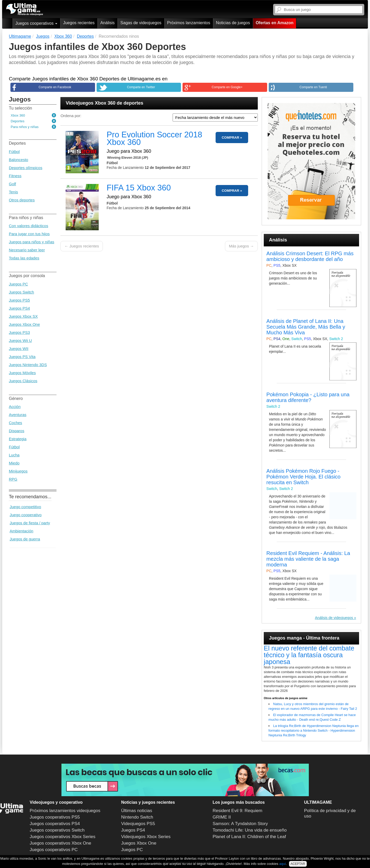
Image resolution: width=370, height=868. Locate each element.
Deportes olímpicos (26, 168)
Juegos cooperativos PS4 (55, 824)
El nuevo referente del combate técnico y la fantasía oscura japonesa (309, 655)
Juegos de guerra (25, 539)
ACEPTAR (298, 864)
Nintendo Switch (137, 817)
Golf (12, 184)
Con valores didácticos (29, 226)
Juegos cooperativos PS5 (55, 817)
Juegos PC (18, 284)
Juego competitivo (25, 507)
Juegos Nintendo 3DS (28, 365)
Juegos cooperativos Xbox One (60, 843)
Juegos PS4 (19, 308)
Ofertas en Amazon (275, 23)
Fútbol (14, 152)
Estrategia (18, 439)
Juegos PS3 (19, 332)
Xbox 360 (18, 115)
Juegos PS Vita (22, 357)
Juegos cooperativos (36, 23)
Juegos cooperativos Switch (57, 830)
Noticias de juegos (233, 23)
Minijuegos (18, 471)
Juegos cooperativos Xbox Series (62, 837)
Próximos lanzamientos (189, 23)
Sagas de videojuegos (141, 23)
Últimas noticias (137, 811)
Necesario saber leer (27, 250)
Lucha (14, 455)
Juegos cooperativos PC (54, 850)
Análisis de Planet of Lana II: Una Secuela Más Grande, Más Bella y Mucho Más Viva (306, 327)
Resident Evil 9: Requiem (238, 811)
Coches (15, 423)
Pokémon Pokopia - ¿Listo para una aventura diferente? (308, 397)
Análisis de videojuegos (334, 618)
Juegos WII (19, 349)
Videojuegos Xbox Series (146, 837)
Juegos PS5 (19, 300)
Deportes (18, 121)
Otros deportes (22, 200)
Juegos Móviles (22, 373)
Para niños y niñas (25, 127)
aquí (282, 864)
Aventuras (18, 415)
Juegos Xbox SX (23, 316)
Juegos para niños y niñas (32, 242)
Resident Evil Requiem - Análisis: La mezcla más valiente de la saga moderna (308, 559)
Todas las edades (24, 258)
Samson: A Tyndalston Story (240, 824)
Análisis (107, 23)
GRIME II (222, 817)
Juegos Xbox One (24, 324)
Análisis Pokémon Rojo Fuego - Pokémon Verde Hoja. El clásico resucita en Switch (303, 477)
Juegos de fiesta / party (30, 523)
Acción (15, 407)
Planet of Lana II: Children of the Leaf (249, 837)
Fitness (15, 176)
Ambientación (21, 531)
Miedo (14, 463)
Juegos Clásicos (23, 381)
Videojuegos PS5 (138, 824)
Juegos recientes (79, 23)
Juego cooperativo (26, 515)
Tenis (13, 192)
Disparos (17, 431)
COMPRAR (230, 138)
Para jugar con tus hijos (29, 234)
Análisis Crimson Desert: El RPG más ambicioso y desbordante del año (310, 256)
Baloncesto (18, 160)
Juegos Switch (21, 292)
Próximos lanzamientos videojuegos (65, 811)
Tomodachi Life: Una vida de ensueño (250, 830)
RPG (13, 479)
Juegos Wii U (20, 340)
